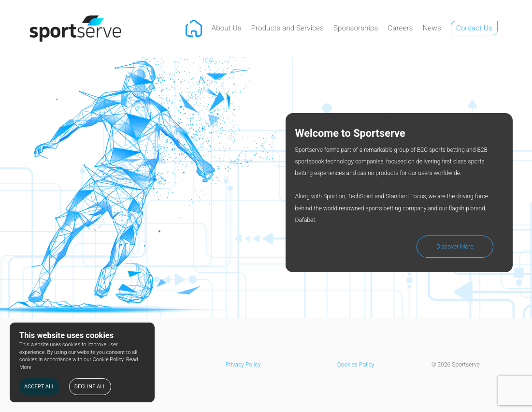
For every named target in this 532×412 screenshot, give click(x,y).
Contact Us (474, 28)
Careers (400, 28)
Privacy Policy (243, 365)
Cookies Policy (356, 365)
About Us (227, 28)
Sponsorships (356, 28)
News (431, 28)
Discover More (455, 247)
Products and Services (287, 28)
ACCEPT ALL (39, 387)
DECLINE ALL (90, 387)
